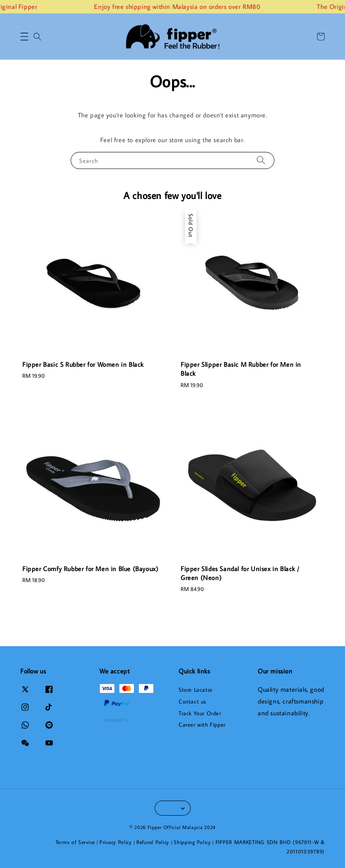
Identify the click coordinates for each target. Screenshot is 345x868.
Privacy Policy (116, 842)
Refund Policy (153, 842)
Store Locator (196, 690)
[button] (24, 37)
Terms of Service (75, 842)
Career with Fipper (202, 725)
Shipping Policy (192, 842)
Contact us (192, 701)
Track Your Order (200, 713)
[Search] (261, 160)
